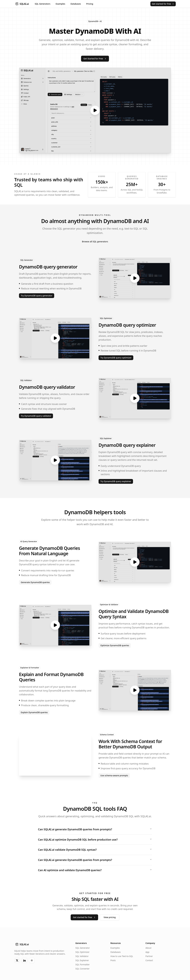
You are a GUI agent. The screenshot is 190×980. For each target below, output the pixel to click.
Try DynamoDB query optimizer (116, 358)
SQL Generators (43, 4)
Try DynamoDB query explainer (116, 481)
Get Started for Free (95, 59)
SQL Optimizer (106, 318)
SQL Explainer (106, 438)
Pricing (90, 4)
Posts (113, 961)
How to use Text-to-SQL (122, 956)
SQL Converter (82, 969)
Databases (76, 4)
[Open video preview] (95, 110)
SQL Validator (26, 380)
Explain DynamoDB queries (34, 712)
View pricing (110, 918)
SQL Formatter (83, 965)
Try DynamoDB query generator (37, 296)
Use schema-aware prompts (114, 775)
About (148, 948)
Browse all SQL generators (95, 242)
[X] (17, 961)
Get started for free (163, 4)
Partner (149, 956)
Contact (149, 961)
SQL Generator (27, 260)
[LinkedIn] (24, 961)
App (147, 952)
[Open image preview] (55, 755)
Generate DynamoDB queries (35, 582)
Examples (60, 4)
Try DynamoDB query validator (36, 416)
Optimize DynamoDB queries (115, 645)
